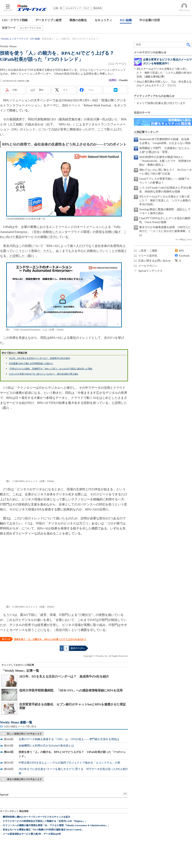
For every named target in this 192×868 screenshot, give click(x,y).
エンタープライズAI (30, 28)
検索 (189, 45)
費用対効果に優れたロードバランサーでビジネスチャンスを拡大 (36, 817)
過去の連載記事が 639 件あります (24, 779)
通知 (41, 90)
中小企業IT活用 (150, 20)
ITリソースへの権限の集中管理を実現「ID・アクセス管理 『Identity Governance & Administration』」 (56, 825)
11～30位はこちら (183, 239)
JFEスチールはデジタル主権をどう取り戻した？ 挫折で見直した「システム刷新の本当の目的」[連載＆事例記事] (164, 73)
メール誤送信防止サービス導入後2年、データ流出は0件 (32, 834)
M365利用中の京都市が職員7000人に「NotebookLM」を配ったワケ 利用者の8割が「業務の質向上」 (165, 161)
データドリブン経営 (49, 20)
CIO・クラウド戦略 (15, 20)
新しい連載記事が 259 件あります (24, 734)
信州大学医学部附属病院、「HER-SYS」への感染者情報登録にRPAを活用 (71, 690)
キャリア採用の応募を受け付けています (161, 103)
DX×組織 (126, 20)
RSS (181, 251)
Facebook (184, 256)
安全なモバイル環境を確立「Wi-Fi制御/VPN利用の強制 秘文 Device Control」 (43, 830)
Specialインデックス (150, 271)
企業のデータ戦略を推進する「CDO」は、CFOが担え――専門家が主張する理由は (69, 739)
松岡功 (113, 80)
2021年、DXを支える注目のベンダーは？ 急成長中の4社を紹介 (64, 676)
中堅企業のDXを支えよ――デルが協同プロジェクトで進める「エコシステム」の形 (69, 763)
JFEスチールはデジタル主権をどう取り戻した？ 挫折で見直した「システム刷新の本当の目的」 (165, 200)
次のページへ (78, 648)
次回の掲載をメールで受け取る (20, 727)
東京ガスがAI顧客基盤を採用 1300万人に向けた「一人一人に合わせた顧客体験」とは (165, 231)
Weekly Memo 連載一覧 (16, 722)
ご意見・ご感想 (148, 251)
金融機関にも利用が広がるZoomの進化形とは (46, 746)
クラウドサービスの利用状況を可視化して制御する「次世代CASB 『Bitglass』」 (45, 821)
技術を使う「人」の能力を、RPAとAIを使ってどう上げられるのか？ (50, 639)
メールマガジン (148, 266)
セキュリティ (103, 20)
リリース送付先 (148, 256)
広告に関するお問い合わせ (155, 261)
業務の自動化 (78, 20)
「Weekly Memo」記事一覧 (20, 671)
